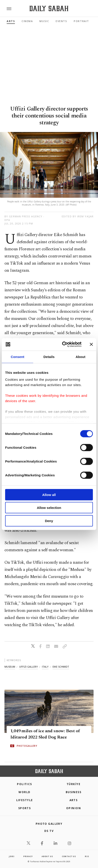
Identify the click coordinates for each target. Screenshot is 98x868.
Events (61, 21)
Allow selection (49, 508)
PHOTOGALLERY (27, 746)
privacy (28, 856)
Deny (49, 521)
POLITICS (24, 784)
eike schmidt (61, 667)
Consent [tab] (17, 357)
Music (44, 21)
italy (45, 667)
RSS (87, 856)
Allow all (49, 495)
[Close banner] (91, 344)
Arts (11, 21)
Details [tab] (49, 357)
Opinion (73, 808)
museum (10, 667)
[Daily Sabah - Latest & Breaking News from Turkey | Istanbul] (49, 9)
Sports (25, 808)
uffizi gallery (29, 667)
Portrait (81, 21)
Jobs (12, 856)
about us (47, 856)
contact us (69, 856)
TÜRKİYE (73, 784)
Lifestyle (25, 800)
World (24, 792)
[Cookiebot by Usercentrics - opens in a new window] (62, 344)
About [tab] (80, 357)
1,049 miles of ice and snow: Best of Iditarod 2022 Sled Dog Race (45, 734)
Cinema (27, 21)
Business (74, 792)
